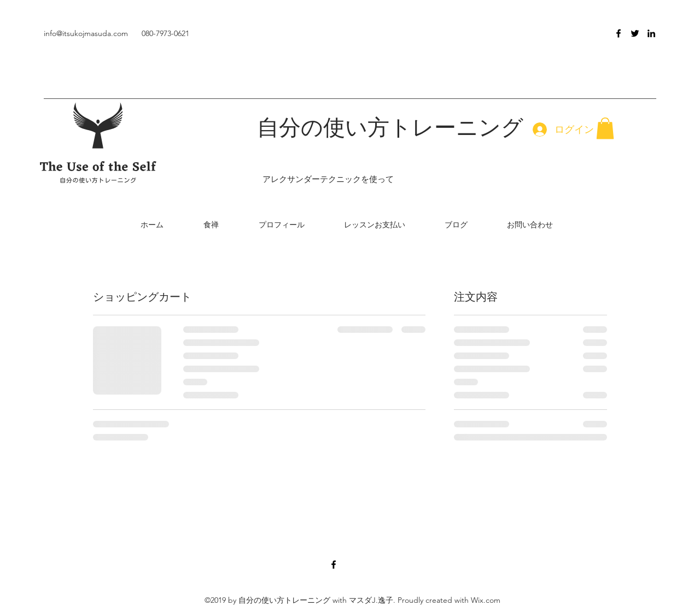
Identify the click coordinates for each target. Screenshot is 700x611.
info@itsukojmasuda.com (86, 33)
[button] (605, 128)
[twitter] (635, 33)
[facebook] (619, 33)
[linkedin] (651, 33)
